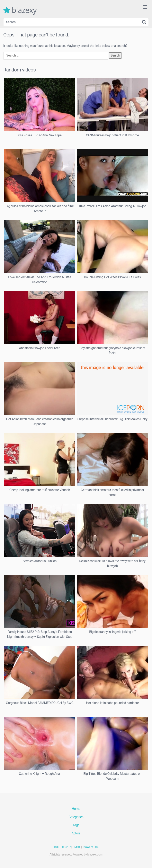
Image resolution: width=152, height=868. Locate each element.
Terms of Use (90, 847)
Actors (76, 833)
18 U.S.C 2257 (62, 847)
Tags (76, 825)
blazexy (20, 10)
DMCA (77, 847)
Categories (76, 817)
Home (76, 809)
